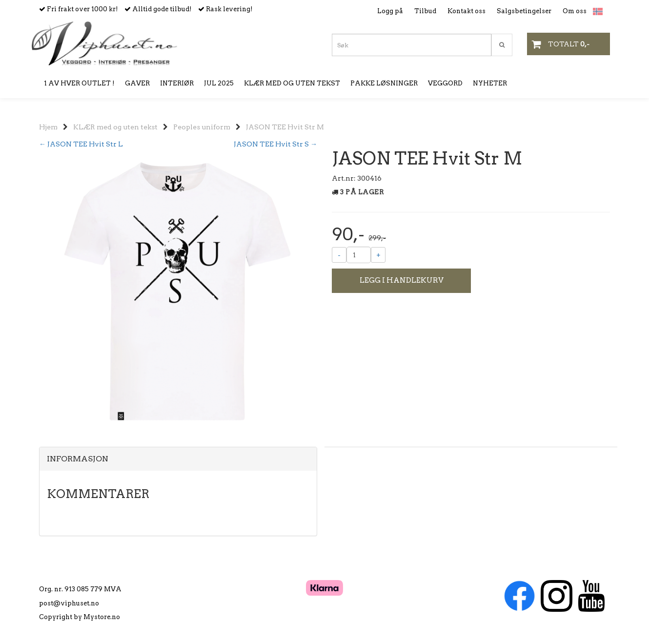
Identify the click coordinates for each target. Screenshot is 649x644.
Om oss (575, 11)
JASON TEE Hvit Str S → (275, 144)
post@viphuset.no (69, 603)
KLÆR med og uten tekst (115, 127)
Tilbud (425, 11)
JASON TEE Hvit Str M (285, 127)
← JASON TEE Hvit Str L (81, 144)
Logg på (390, 11)
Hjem (48, 127)
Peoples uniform (202, 127)
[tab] (178, 459)
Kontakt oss (466, 11)
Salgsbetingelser (524, 11)
